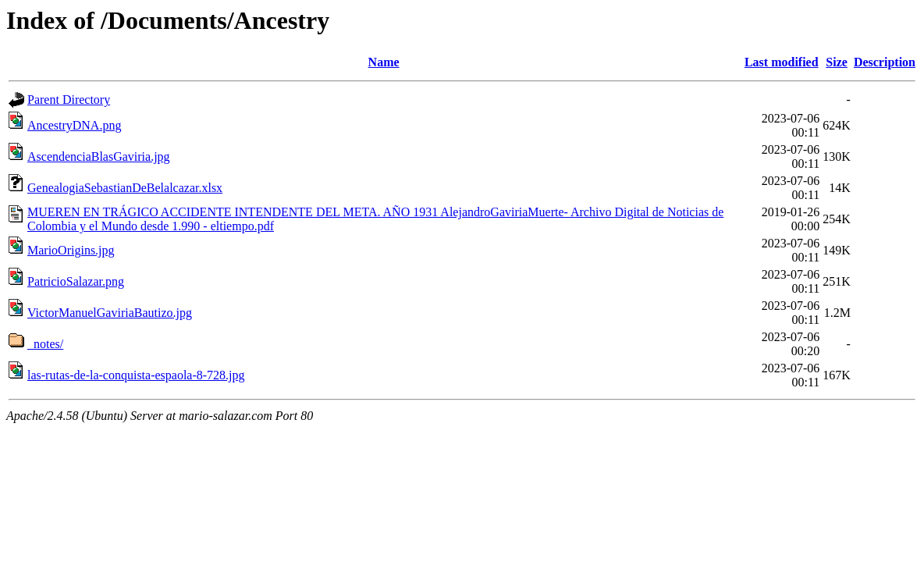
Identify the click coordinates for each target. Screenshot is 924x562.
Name (384, 62)
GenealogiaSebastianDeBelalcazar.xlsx (125, 188)
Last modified (782, 62)
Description (885, 62)
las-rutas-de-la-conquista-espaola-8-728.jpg (136, 375)
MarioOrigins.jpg (71, 250)
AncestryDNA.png (74, 125)
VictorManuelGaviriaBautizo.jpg (110, 313)
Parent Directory (69, 100)
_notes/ (45, 344)
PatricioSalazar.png (76, 281)
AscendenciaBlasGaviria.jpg (99, 157)
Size (837, 62)
